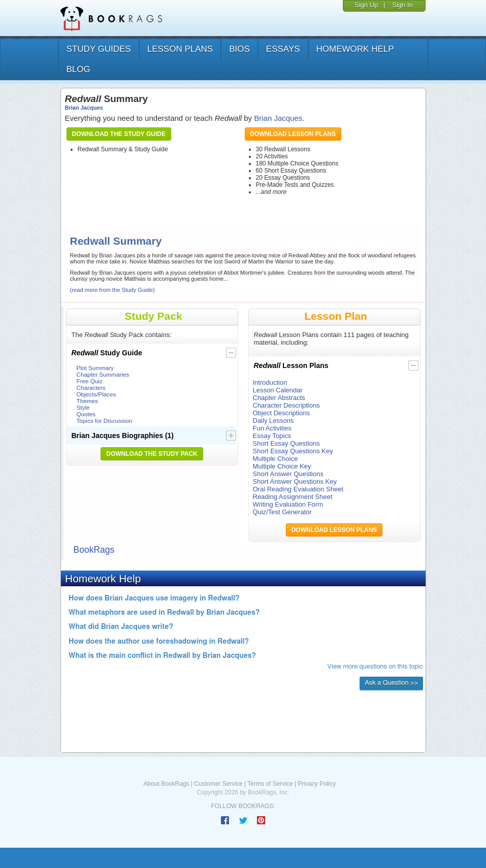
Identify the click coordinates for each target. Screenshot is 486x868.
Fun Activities (272, 428)
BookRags (94, 550)
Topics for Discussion (105, 421)
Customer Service (218, 784)
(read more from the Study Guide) (112, 290)
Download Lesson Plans (293, 134)
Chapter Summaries (103, 374)
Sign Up (366, 5)
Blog (78, 69)
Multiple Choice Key (282, 466)
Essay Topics (272, 436)
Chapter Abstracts (279, 398)
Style (83, 407)
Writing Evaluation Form (288, 504)
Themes (87, 401)
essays (283, 49)
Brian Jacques (84, 108)
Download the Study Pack (152, 454)
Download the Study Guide (119, 134)
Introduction (270, 382)
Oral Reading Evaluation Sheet (298, 489)
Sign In (402, 5)
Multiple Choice (276, 459)
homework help (355, 49)
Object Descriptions (282, 413)
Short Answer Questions (288, 474)
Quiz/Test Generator (282, 512)
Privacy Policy (317, 784)
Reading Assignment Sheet (293, 497)
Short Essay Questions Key (293, 451)
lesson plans (180, 49)
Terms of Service (270, 784)
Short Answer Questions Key (295, 481)
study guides (99, 49)
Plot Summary (95, 368)
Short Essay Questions (286, 443)
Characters (91, 388)
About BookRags (167, 784)
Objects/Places (96, 394)
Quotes (86, 414)
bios (239, 49)
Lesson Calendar (278, 390)
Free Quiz (90, 381)
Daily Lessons (273, 421)
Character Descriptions (286, 405)
